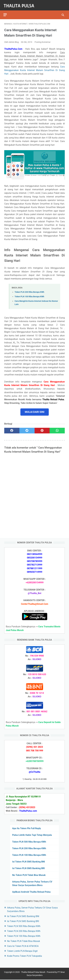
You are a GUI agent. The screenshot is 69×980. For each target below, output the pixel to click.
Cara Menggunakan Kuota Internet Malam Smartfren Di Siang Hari (34, 68)
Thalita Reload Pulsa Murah (36, 973)
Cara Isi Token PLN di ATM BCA (23, 946)
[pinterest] (42, 429)
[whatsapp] (57, 429)
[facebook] (12, 429)
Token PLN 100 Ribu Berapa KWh (29, 295)
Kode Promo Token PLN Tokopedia (25, 956)
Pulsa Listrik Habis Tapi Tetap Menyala (32, 835)
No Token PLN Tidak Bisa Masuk (29, 875)
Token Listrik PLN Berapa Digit (22, 951)
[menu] (6, 12)
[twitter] (27, 429)
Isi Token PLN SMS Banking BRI (28, 868)
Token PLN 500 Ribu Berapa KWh (29, 841)
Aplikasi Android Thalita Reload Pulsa (31, 891)
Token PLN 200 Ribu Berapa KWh (29, 290)
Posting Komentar (43, 40)
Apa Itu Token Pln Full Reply (26, 828)
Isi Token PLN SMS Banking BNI (29, 861)
